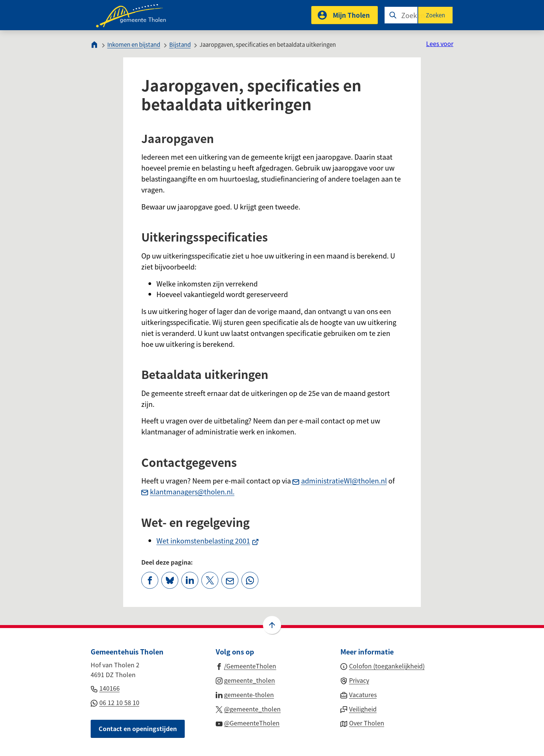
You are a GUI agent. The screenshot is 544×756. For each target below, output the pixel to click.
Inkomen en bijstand (134, 44)
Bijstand (180, 44)
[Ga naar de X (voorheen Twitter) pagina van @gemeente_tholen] (248, 708)
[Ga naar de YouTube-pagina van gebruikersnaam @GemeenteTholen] (248, 722)
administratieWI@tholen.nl (340, 480)
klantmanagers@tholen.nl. (188, 491)
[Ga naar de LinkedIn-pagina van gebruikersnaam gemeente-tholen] (245, 694)
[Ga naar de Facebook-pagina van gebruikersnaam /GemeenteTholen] (246, 665)
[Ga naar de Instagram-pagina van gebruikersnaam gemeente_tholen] (246, 680)
